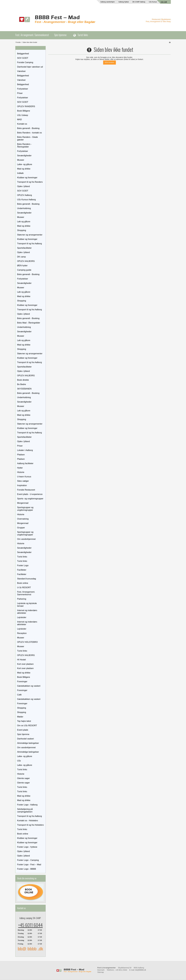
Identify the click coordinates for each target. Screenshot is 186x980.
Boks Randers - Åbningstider (24, 145)
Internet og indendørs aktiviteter (27, 612)
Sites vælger (23, 481)
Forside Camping (25, 62)
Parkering (22, 599)
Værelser (21, 71)
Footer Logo (23, 565)
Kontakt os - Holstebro (28, 821)
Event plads (23, 730)
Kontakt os (22, 124)
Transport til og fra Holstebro (30, 825)
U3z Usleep (23, 115)
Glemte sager (24, 778)
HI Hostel (22, 660)
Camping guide (24, 270)
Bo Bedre (22, 384)
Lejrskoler (22, 617)
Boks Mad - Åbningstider (29, 323)
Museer (21, 160)
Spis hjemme (60, 35)
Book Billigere (24, 111)
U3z (19, 761)
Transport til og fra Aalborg (30, 244)
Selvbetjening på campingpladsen (25, 810)
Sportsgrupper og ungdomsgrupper (25, 509)
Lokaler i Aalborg (25, 450)
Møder (20, 717)
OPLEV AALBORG (26, 261)
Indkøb (20, 173)
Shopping (22, 230)
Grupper (21, 528)
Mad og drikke (24, 169)
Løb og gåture (24, 222)
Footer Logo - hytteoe (27, 847)
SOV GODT (23, 58)
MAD (20, 119)
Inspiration (22, 485)
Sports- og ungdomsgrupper (30, 499)
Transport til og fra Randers (30, 182)
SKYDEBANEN (24, 389)
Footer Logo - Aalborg (27, 805)
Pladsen (21, 455)
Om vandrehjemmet (26, 539)
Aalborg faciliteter (25, 463)
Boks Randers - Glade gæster (28, 138)
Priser (20, 93)
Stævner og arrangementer (30, 235)
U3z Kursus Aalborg (26, 200)
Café (19, 695)
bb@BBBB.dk (141, 970)
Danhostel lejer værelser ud (30, 67)
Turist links (83, 35)
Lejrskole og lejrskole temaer (27, 605)
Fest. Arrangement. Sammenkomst (32, 35)
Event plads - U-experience (30, 494)
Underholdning (24, 208)
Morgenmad (23, 503)
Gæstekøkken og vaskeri (29, 686)
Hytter (20, 468)
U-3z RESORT (24, 587)
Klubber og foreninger (27, 178)
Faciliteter (22, 570)
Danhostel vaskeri (26, 739)
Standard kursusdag (27, 579)
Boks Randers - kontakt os (30, 133)
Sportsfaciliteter (24, 248)
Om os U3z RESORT (27, 726)
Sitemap (101, 972)
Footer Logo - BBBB (27, 869)
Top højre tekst (24, 721)
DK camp (22, 257)
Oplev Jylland (24, 186)
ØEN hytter (22, 266)
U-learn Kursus (24, 477)
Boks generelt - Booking (28, 128)
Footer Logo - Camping (28, 860)
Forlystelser (23, 89)
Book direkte (23, 380)
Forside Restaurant (26, 490)
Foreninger (22, 682)
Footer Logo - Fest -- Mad (29, 865)
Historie (21, 472)
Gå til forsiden (109, 62)
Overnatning (23, 519)
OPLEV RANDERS (26, 106)
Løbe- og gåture (25, 164)
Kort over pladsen (25, 664)
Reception (22, 633)
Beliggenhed (23, 54)
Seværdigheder (24, 156)
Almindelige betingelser (28, 743)
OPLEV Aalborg (25, 195)
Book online (23, 583)
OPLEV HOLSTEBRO (27, 642)
